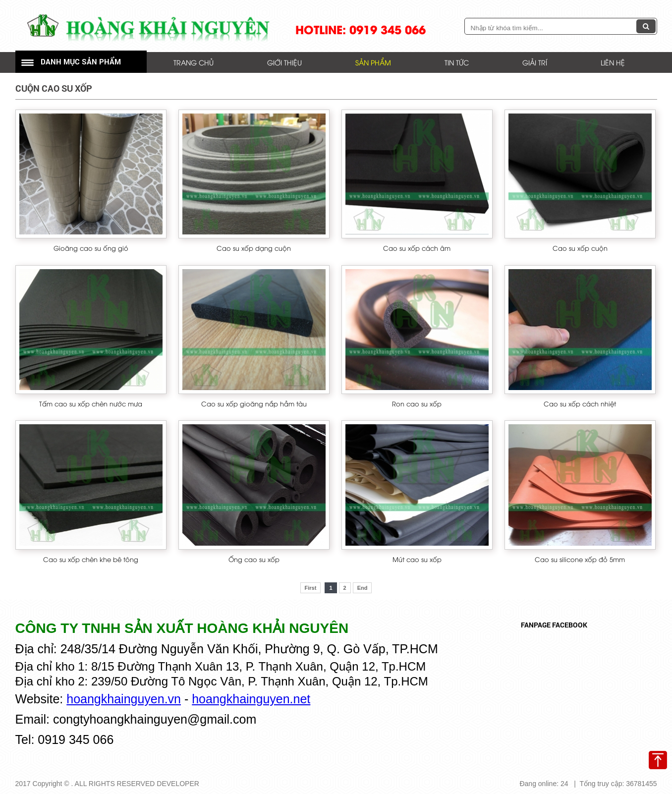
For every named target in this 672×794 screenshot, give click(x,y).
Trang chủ (194, 62)
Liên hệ (613, 62)
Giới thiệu (284, 62)
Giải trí (535, 62)
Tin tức (457, 62)
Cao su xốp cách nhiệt (580, 403)
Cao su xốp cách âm (417, 248)
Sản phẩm (373, 62)
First (311, 588)
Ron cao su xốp (417, 403)
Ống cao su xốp (254, 559)
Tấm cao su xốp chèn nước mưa (91, 403)
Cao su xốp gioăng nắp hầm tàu (254, 403)
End (363, 588)
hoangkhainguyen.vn (124, 699)
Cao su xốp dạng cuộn (254, 248)
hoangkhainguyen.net (251, 699)
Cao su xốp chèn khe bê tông (91, 559)
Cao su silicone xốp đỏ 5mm (580, 559)
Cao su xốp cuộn (580, 248)
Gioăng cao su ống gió (91, 248)
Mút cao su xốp (417, 559)
